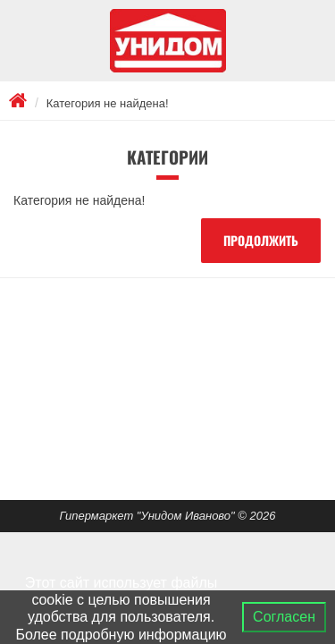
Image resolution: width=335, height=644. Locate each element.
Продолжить (261, 240)
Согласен (284, 617)
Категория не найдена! (108, 103)
